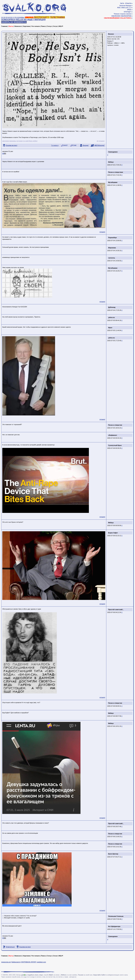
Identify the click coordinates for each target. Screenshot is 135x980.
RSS (119, 8)
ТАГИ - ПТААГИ (126, 3)
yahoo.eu (111, 317)
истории (20, 141)
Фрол (110, 328)
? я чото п (55, 145)
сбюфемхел (113, 435)
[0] (3, 153)
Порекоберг (113, 238)
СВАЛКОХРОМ (126, 16)
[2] (4, 17)
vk (98, 141)
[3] (7, 17)
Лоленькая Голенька (116, 916)
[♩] (13, 17)
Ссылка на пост (11, 145)
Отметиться (10, 947)
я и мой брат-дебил (30, 141)
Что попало (36, 26)
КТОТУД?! (127, 12)
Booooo (111, 34)
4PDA (129, 10)
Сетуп (55, 26)
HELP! (61, 26)
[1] (2, 17)
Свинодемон (113, 152)
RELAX (20, 20)
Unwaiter (116, 45)
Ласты (11, 26)
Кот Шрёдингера (114, 926)
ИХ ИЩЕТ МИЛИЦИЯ (35, 20)
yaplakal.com (41, 962)
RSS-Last (125, 8)
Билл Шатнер (113, 854)
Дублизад (112, 307)
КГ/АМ (74, 145)
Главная (4, 26)
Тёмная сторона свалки (122, 14)
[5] (11, 17)
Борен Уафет (113, 533)
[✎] (16, 17)
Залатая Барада (125, 6)
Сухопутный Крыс (115, 445)
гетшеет (102, 141)
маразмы (13, 141)
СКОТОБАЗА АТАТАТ (29, 962)
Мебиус (111, 162)
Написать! (18, 26)
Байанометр (16, 962)
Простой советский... (116, 610)
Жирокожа (112, 248)
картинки (6, 141)
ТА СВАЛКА (29, 17)
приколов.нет (6, 962)
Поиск (43, 26)
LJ (130, 8)
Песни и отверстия (115, 425)
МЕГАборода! (99, 145)
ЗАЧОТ (65, 145)
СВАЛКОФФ (116, 16)
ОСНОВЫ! (21, 17)
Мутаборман (113, 182)
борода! (86, 145)
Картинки (27, 26)
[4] (9, 17)
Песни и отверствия (116, 172)
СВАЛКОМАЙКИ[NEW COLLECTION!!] (117, 18)
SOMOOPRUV (8, 20)
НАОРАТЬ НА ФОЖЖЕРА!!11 (14, 22)
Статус (49, 26)
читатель (112, 258)
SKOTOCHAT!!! (42, 17)
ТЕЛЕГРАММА (57, 17)
